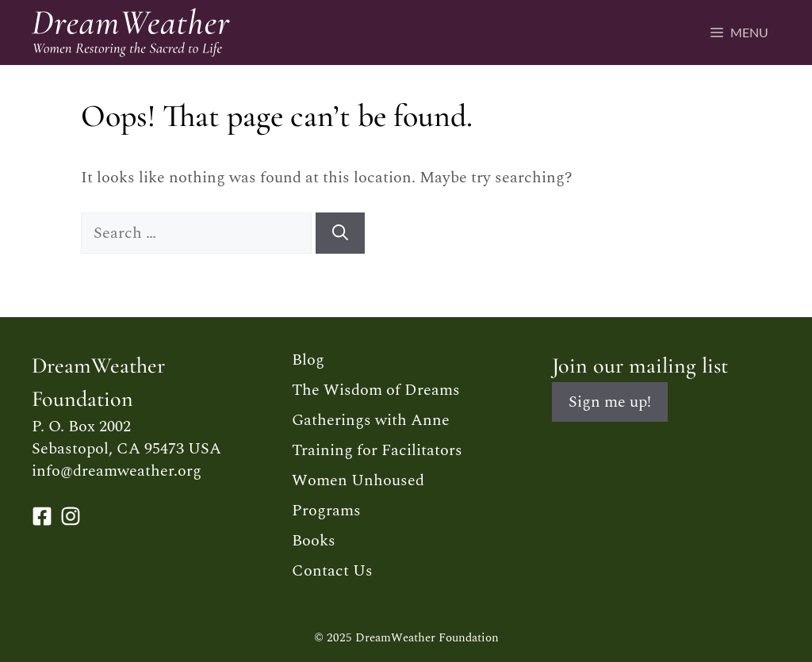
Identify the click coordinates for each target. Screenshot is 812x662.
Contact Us (332, 571)
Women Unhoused (358, 480)
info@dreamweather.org (117, 471)
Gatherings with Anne (371, 420)
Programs (326, 511)
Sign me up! (610, 402)
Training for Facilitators (377, 450)
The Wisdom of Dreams (376, 390)
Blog (308, 360)
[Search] (340, 233)
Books (314, 541)
